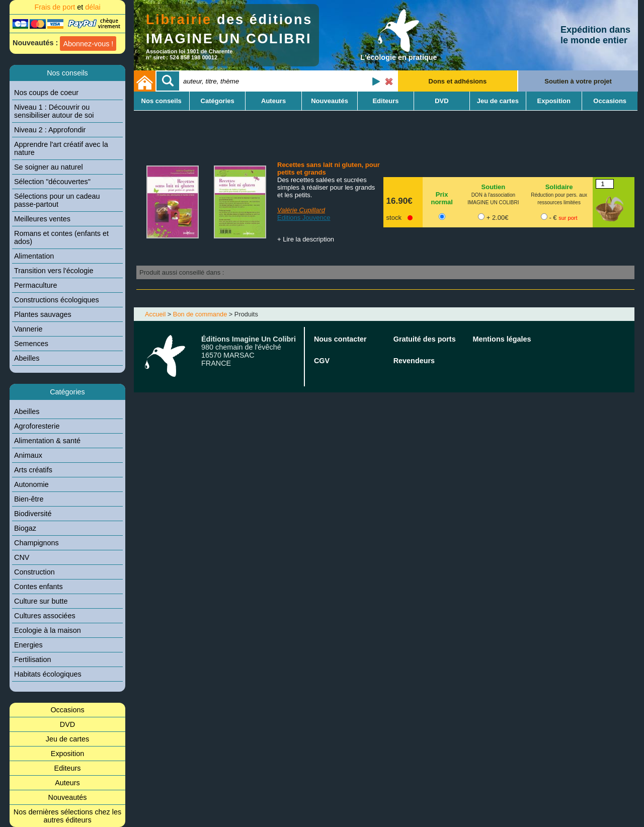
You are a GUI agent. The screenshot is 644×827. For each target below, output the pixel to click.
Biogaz (25, 528)
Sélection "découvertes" (52, 182)
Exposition (67, 754)
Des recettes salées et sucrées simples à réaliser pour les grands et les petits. (326, 187)
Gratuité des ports (425, 339)
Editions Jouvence (304, 218)
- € (563, 218)
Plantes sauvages (43, 314)
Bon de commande (200, 314)
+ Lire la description (306, 239)
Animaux (28, 455)
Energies (28, 645)
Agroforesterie (37, 426)
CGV (322, 361)
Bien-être (29, 499)
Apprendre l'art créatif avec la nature (61, 148)
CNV (22, 557)
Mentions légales (502, 339)
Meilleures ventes (42, 219)
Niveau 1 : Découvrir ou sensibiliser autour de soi (54, 111)
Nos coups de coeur (46, 93)
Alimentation (34, 256)
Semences (31, 344)
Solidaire (559, 187)
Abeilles (27, 358)
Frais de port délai (67, 7)
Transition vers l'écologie (54, 271)
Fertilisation (33, 659)
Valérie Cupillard (301, 210)
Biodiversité (33, 514)
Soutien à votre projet (578, 81)
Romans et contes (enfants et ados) (61, 237)
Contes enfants (38, 587)
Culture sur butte (41, 601)
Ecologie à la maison (48, 630)
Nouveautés (68, 797)
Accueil (155, 314)
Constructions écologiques (57, 300)
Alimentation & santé (47, 441)
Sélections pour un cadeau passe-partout (57, 200)
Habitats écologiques (48, 674)
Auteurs (67, 783)
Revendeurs (414, 361)
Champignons (36, 543)
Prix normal (441, 198)
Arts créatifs (33, 470)
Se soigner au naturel (49, 167)
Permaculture (36, 285)
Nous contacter (340, 339)
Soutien (494, 187)
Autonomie (31, 484)
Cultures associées (45, 616)
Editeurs (68, 768)
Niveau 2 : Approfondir (50, 130)
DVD (67, 724)
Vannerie (28, 329)
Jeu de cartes (67, 739)
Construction (34, 572)
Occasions (67, 710)
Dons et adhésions (458, 81)
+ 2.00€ (498, 218)
